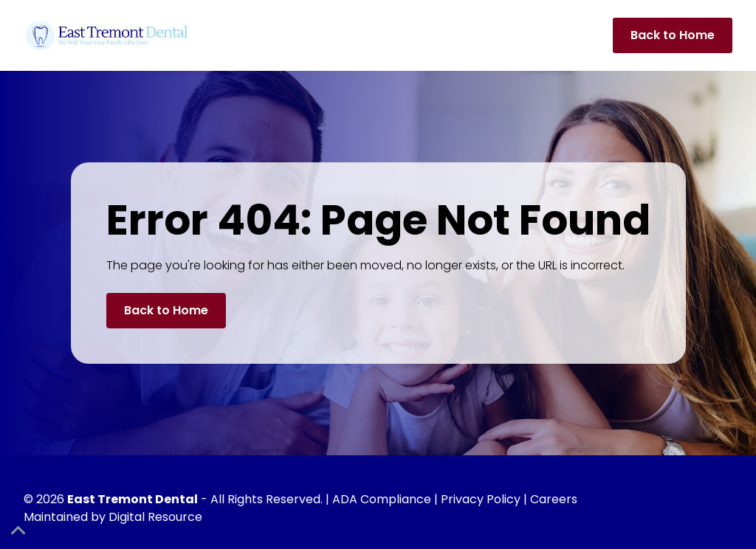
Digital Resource (155, 517)
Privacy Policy (481, 499)
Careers (554, 499)
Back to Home (673, 35)
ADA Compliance (382, 499)
